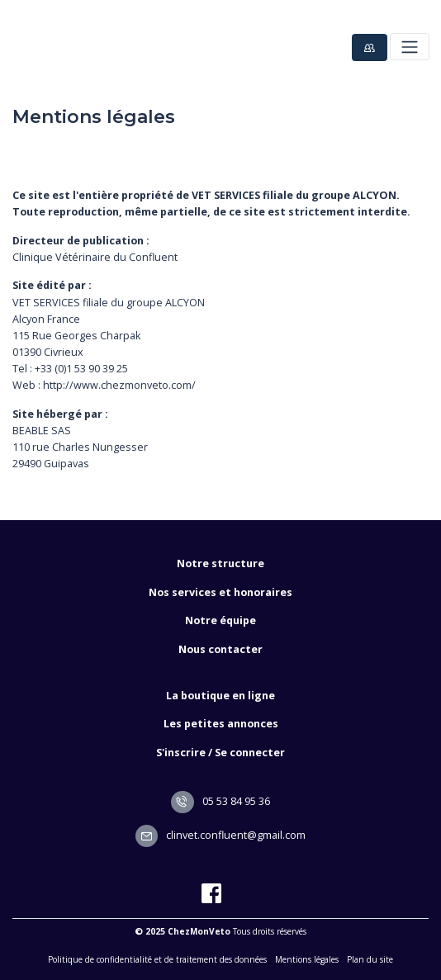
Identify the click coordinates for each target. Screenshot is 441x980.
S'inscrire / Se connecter (220, 753)
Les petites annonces (221, 724)
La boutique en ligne (220, 696)
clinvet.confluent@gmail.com (221, 835)
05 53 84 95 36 (220, 801)
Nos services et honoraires (220, 592)
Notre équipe (220, 620)
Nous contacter (220, 649)
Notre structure (220, 563)
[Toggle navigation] (409, 47)
